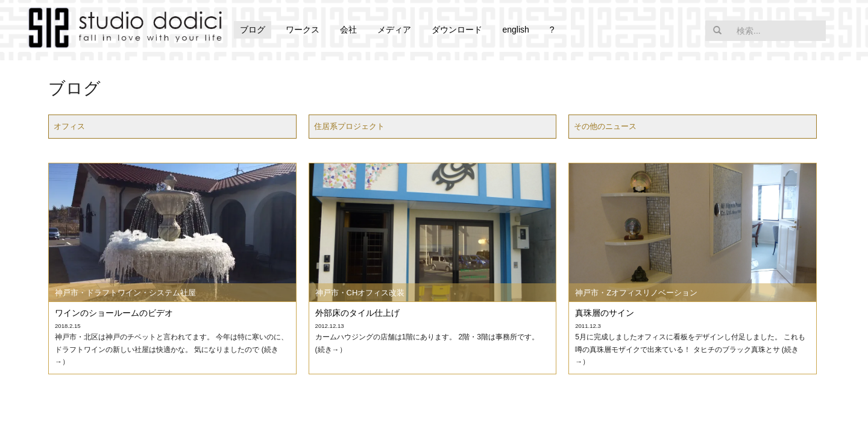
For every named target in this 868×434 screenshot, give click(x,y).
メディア (394, 30)
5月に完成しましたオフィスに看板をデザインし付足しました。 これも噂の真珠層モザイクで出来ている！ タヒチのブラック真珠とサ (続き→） (690, 349)
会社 (348, 30)
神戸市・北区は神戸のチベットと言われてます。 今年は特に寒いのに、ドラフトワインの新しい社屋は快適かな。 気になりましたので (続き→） (171, 349)
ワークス (303, 30)
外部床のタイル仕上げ (357, 313)
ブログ (253, 30)
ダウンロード (457, 30)
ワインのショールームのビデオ (114, 313)
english (515, 30)
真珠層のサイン (605, 313)
